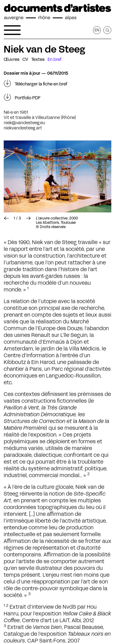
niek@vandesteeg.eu (24, 123)
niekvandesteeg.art (23, 128)
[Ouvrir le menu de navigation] (12, 30)
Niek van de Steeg (44, 49)
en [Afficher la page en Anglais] (97, 30)
